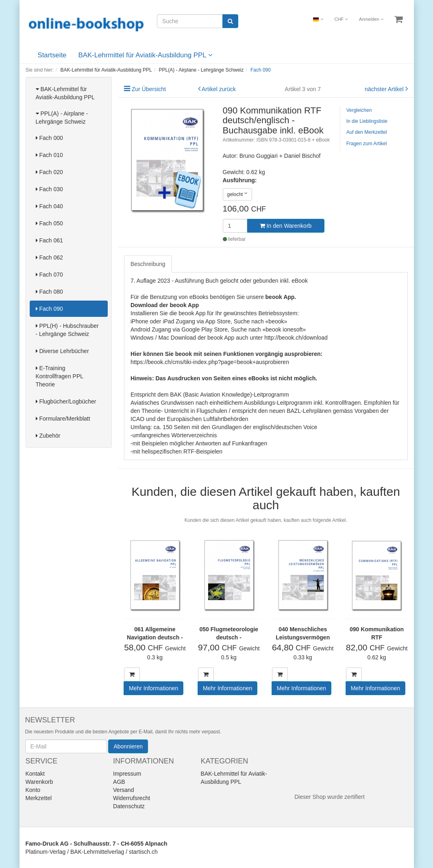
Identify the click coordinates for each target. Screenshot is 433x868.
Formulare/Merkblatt (63, 419)
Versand (123, 790)
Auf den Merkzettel (367, 132)
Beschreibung (148, 264)
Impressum (127, 774)
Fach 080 (49, 292)
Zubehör (48, 436)
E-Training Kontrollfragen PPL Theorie (60, 376)
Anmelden (371, 19)
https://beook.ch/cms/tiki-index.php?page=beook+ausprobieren (210, 362)
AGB (119, 782)
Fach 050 (49, 223)
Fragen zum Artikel (367, 144)
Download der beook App (165, 305)
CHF (341, 19)
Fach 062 (49, 257)
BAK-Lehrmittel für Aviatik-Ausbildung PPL (146, 55)
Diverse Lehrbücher (62, 351)
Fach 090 (49, 309)
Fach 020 (49, 172)
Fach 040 (49, 206)
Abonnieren (128, 746)
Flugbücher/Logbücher (66, 401)
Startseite (52, 55)
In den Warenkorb (286, 226)
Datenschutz (129, 806)
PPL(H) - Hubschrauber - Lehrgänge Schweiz (67, 330)
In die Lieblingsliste (367, 121)
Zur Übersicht (149, 89)
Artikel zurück (219, 89)
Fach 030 (49, 189)
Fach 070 (49, 275)
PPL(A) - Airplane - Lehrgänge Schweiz (62, 118)
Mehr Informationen (153, 688)
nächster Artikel (385, 89)
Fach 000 (49, 138)
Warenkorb (39, 782)
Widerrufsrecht (132, 798)
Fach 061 (49, 240)
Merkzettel (39, 798)
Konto (33, 790)
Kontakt (35, 774)
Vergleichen (359, 110)
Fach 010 (49, 155)
